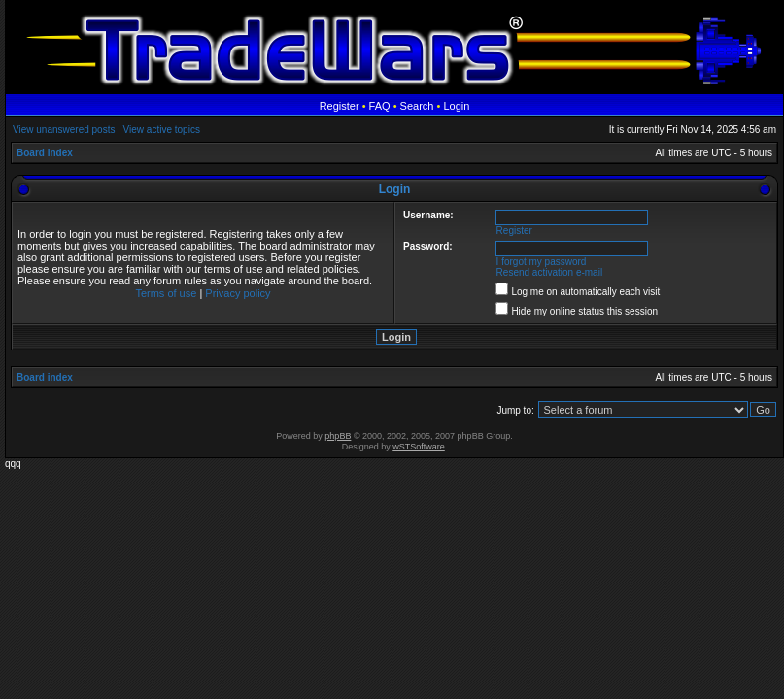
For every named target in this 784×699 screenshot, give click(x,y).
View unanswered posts (64, 130)
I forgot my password (542, 262)
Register (340, 106)
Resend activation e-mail (550, 272)
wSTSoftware (419, 447)
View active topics (162, 130)
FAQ (380, 106)
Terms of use (166, 293)
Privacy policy (238, 293)
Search (417, 106)
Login (456, 106)
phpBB (338, 436)
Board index (45, 153)
